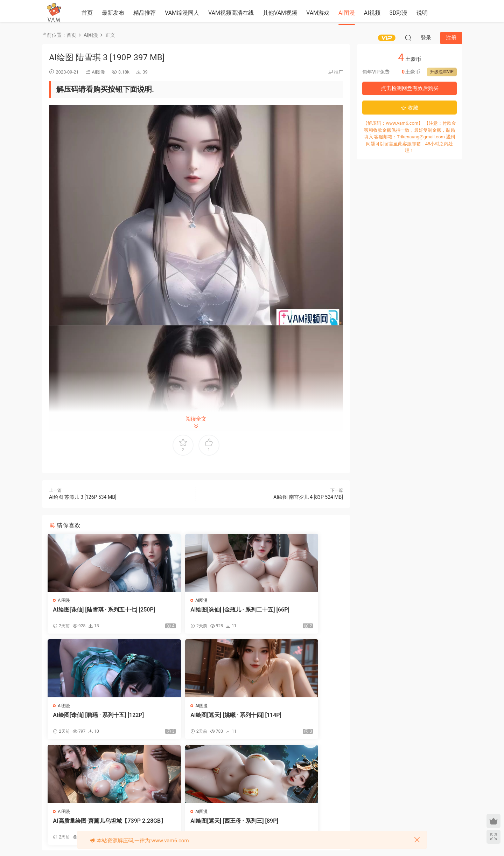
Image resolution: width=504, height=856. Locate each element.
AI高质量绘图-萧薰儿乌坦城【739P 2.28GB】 (195, 720)
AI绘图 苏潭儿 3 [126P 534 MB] (83, 497)
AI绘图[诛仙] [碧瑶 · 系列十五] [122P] (296, 613)
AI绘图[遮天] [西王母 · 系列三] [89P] (296, 720)
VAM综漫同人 (182, 13)
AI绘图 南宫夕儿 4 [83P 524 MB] (308, 497)
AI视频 (372, 13)
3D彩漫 (399, 13)
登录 (202, 782)
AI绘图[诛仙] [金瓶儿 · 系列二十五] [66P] (193, 613)
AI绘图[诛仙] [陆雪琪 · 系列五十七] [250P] (93, 613)
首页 (87, 13)
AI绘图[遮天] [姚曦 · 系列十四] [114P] (96, 720)
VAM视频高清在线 (231, 13)
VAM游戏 (318, 13)
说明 (422, 13)
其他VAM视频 (280, 13)
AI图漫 (347, 13)
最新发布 (113, 13)
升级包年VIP (442, 72)
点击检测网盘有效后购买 (410, 88)
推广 (338, 72)
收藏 (409, 108)
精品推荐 (145, 13)
